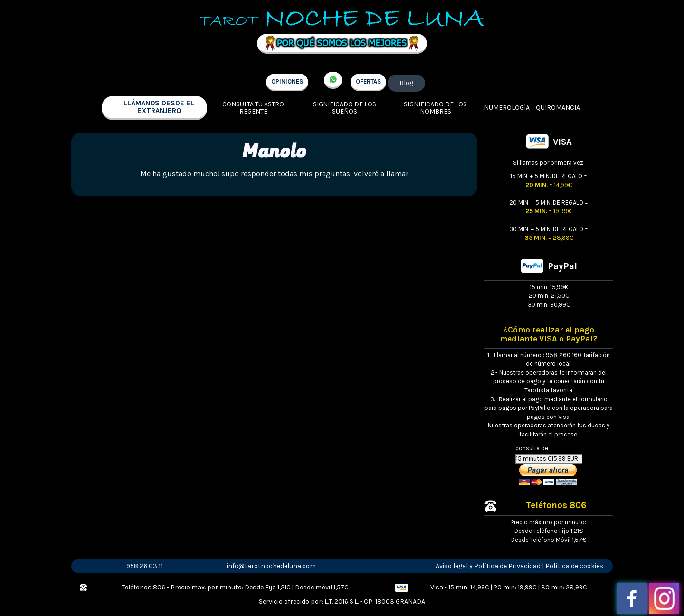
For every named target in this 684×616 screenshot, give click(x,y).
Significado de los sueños (345, 108)
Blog (406, 83)
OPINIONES (287, 81)
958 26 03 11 (144, 566)
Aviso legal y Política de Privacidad (488, 566)
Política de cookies (574, 566)
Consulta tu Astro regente (253, 108)
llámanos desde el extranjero (159, 107)
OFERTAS (368, 81)
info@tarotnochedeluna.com (271, 566)
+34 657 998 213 (333, 80)
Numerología (507, 108)
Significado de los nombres (435, 108)
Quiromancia (558, 108)
